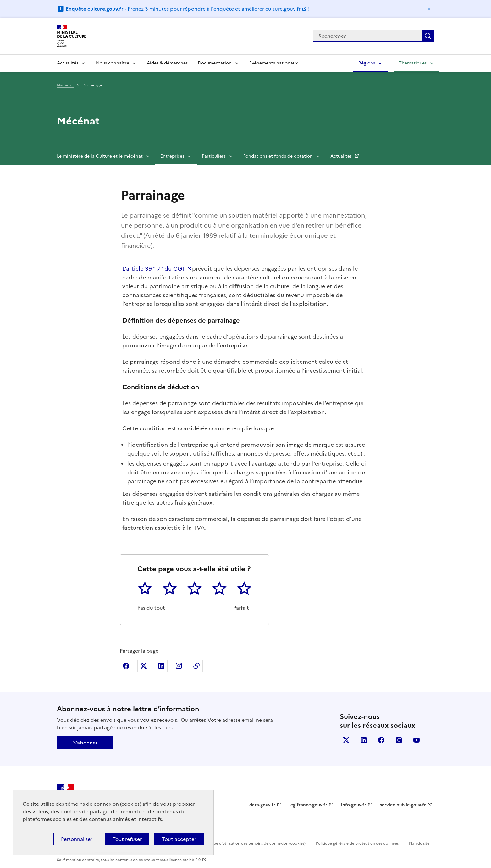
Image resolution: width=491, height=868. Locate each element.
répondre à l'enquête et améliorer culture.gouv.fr (242, 9)
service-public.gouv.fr (403, 805)
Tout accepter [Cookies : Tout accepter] (179, 839)
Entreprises (172, 156)
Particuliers (214, 156)
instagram (399, 740)
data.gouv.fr (262, 805)
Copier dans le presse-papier (196, 666)
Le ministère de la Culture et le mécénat (100, 156)
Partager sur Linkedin (161, 666)
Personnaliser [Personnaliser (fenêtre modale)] (77, 839)
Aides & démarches (167, 63)
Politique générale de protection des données (357, 843)
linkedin (364, 740)
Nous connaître (113, 63)
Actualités (68, 63)
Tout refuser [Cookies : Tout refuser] (127, 839)
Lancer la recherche (428, 36)
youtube (417, 740)
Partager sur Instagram (179, 666)
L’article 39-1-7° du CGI (154, 269)
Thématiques (413, 63)
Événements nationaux (273, 63)
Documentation (215, 63)
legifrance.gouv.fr (308, 805)
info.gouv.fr (354, 805)
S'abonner (85, 743)
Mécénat (65, 85)
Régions (367, 63)
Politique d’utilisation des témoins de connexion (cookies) (254, 843)
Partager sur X (144, 666)
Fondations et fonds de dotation (278, 156)
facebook (381, 740)
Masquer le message (429, 9)
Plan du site (419, 843)
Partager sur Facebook (126, 666)
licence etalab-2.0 (185, 860)
